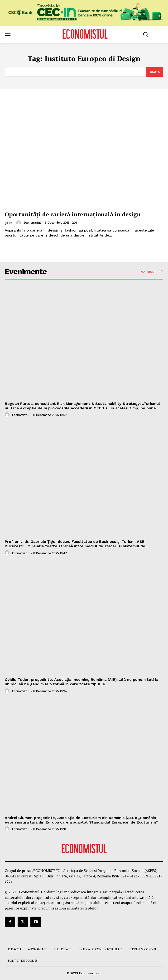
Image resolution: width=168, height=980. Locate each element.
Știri (9, 223)
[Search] (155, 72)
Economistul (32, 223)
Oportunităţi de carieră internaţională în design (73, 214)
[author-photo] (19, 223)
